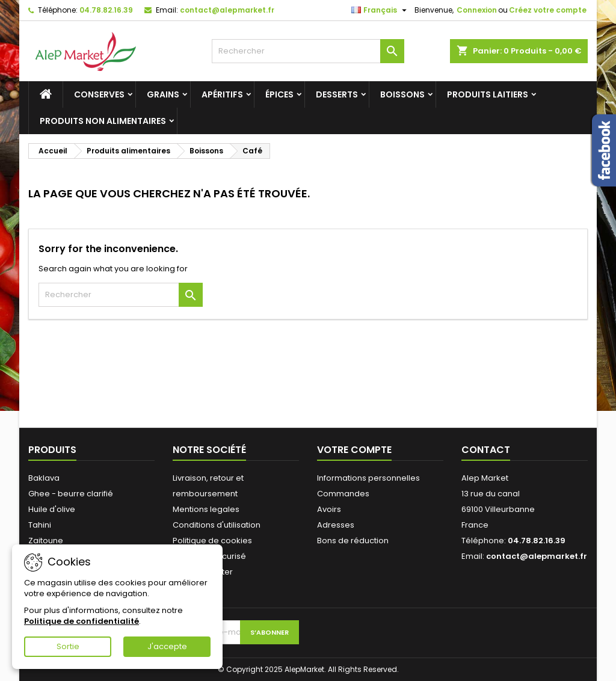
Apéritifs (222, 94)
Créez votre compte (548, 10)
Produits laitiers (488, 94)
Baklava (44, 478)
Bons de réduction (353, 541)
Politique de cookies (212, 541)
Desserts (337, 94)
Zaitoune (46, 541)
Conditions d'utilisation (217, 525)
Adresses (336, 525)
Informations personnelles (368, 478)
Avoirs (329, 509)
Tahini (40, 525)
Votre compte (354, 450)
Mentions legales (206, 509)
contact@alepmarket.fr (227, 10)
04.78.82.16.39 (106, 10)
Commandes (343, 494)
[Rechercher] (308, 51)
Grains (163, 94)
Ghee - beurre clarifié (71, 494)
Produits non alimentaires (103, 121)
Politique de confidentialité (82, 621)
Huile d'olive (52, 509)
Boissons (402, 94)
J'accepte (167, 646)
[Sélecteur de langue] (380, 10)
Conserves (99, 94)
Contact (486, 450)
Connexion (477, 10)
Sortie (68, 646)
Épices (279, 94)
